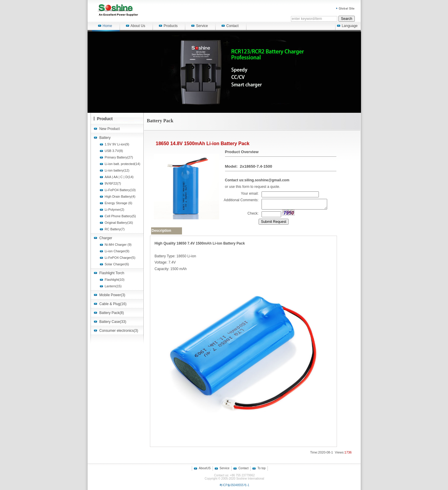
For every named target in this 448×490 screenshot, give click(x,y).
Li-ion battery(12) (117, 170)
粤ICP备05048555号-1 (234, 485)
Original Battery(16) (119, 223)
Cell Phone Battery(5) (120, 216)
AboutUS (205, 468)
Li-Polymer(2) (115, 210)
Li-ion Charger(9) (117, 251)
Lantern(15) (113, 286)
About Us (136, 26)
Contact (230, 26)
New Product (110, 129)
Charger (106, 238)
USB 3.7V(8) (114, 151)
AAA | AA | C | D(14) (119, 177)
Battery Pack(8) (112, 313)
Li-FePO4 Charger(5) (120, 258)
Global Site (345, 8)
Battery (105, 138)
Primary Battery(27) (119, 157)
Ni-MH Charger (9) (118, 245)
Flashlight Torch (112, 273)
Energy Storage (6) (119, 203)
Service (200, 26)
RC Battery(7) (115, 229)
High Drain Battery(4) (120, 196)
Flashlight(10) (115, 280)
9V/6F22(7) (113, 183)
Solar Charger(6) (117, 264)
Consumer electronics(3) (119, 331)
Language (347, 26)
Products (168, 26)
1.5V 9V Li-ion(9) (117, 144)
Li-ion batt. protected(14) (123, 164)
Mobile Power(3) (112, 295)
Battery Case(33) (113, 322)
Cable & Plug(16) (113, 304)
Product (105, 119)
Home (105, 26)
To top (261, 468)
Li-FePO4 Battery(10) (120, 190)
